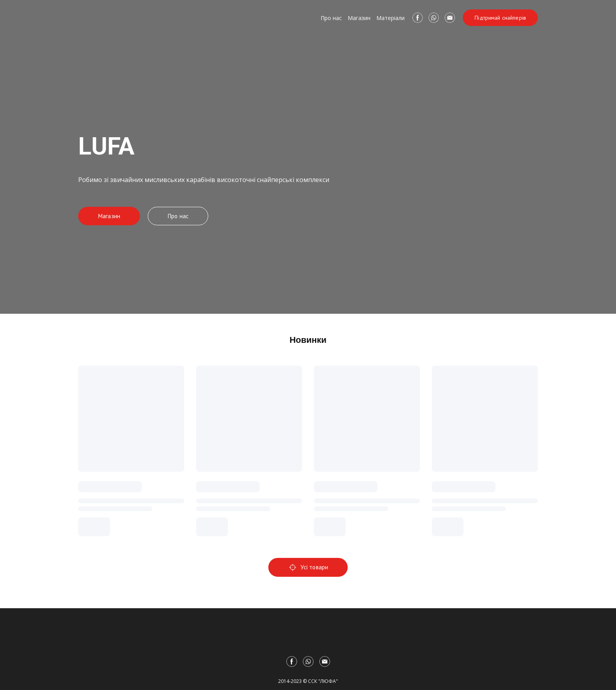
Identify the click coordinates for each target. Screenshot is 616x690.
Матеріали (390, 18)
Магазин (359, 18)
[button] (418, 18)
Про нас (331, 18)
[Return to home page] (113, 18)
